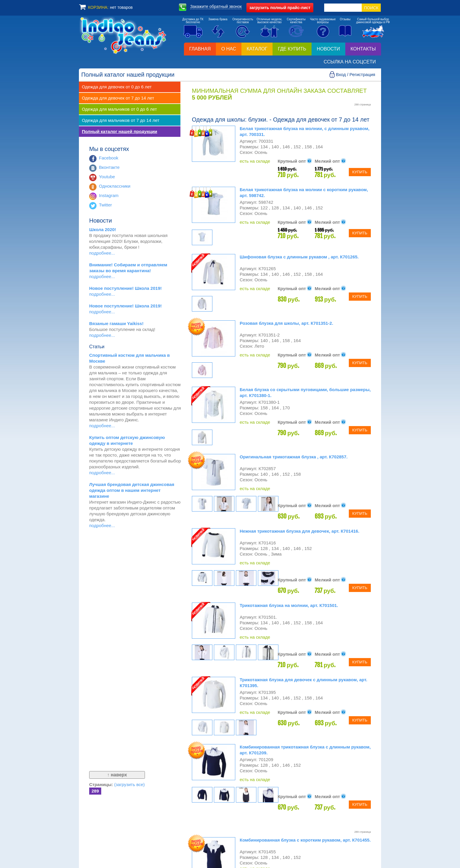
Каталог (257, 49)
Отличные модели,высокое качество (269, 21)
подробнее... (102, 253)
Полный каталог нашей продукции (120, 131)
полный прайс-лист (280, 8)
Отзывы (345, 19)
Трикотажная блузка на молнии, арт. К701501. (289, 605)
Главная (200, 49)
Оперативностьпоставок (243, 21)
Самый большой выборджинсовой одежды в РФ (373, 21)
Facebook (109, 158)
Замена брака (218, 19)
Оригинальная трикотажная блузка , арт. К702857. (294, 457)
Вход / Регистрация (356, 74)
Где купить (292, 49)
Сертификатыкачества (296, 21)
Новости (328, 49)
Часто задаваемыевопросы (323, 21)
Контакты (363, 49)
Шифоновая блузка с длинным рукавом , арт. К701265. (299, 257)
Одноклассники (115, 186)
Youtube (107, 177)
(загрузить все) (129, 784)
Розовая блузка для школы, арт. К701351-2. (286, 323)
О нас (229, 49)
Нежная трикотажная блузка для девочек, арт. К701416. (300, 531)
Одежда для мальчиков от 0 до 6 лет (119, 109)
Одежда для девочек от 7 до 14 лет (118, 98)
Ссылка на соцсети (350, 62)
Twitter (105, 205)
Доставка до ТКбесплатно (193, 21)
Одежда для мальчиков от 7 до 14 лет (121, 120)
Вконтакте (109, 167)
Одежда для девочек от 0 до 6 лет (117, 87)
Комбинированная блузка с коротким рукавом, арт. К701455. (305, 840)
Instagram (109, 195)
